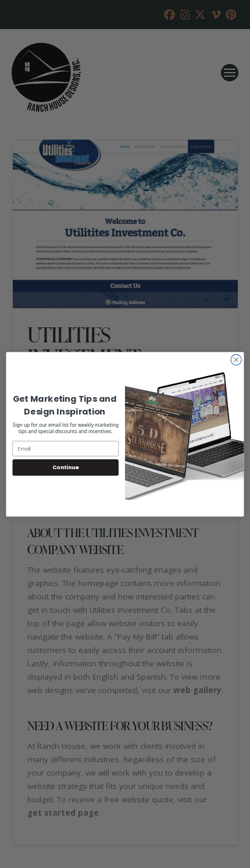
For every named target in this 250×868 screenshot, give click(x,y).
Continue (66, 467)
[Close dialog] (236, 359)
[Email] (66, 448)
